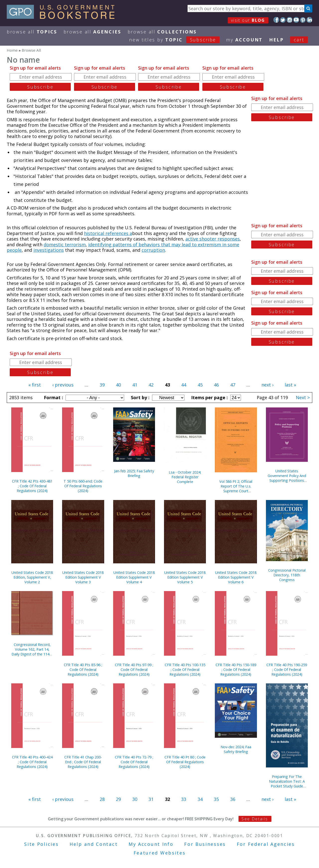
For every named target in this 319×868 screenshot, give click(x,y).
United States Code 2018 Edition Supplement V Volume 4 (134, 577)
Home (12, 50)
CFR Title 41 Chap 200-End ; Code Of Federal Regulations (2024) (83, 762)
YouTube (296, 20)
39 (102, 385)
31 (151, 799)
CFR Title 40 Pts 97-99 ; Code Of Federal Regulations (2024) (134, 670)
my (244, 40)
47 (233, 385)
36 (233, 799)
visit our (248, 20)
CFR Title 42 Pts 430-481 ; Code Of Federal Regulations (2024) (32, 486)
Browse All (32, 32)
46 (216, 385)
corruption (153, 250)
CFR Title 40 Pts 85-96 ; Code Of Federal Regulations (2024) (83, 670)
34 (200, 799)
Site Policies (41, 844)
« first (35, 385)
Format (53, 397)
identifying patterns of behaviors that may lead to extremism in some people (123, 247)
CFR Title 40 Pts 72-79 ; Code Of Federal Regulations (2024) (134, 762)
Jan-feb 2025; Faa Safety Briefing (134, 473)
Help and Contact (94, 844)
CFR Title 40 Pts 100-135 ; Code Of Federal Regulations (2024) (185, 670)
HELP (277, 40)
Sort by (140, 397)
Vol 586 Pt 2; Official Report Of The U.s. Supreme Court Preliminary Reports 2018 (236, 486)
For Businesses (205, 844)
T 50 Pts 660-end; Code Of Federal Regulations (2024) (83, 486)
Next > (303, 397)
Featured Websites (160, 853)
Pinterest (303, 20)
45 (200, 385)
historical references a (108, 233)
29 (118, 799)
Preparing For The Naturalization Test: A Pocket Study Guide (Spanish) (287, 781)
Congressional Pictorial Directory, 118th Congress (287, 575)
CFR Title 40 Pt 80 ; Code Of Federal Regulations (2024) (185, 762)
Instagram (289, 20)
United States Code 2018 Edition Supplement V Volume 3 (83, 577)
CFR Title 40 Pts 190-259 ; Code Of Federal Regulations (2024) (287, 670)
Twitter (283, 20)
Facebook (276, 20)
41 (135, 385)
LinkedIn (309, 20)
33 (184, 799)
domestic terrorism (65, 245)
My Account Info (151, 844)
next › (267, 385)
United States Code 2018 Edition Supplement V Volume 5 (185, 577)
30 (135, 799)
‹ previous (63, 385)
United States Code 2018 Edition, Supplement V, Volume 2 (32, 577)
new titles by (178, 40)
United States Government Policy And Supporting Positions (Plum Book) (287, 476)
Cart (299, 40)
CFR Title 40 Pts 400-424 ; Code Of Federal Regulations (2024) (32, 762)
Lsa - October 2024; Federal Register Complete (185, 477)
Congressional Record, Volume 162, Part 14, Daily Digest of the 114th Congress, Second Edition (32, 649)
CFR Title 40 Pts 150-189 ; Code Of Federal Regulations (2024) (236, 670)
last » (290, 385)
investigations (49, 250)
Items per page (209, 397)
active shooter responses (213, 239)
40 (118, 385)
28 (102, 799)
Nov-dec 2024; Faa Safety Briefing (236, 749)
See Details (255, 819)
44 (184, 385)
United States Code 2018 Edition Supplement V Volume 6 (236, 577)
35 (216, 799)
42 (151, 385)
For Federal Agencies (266, 844)
